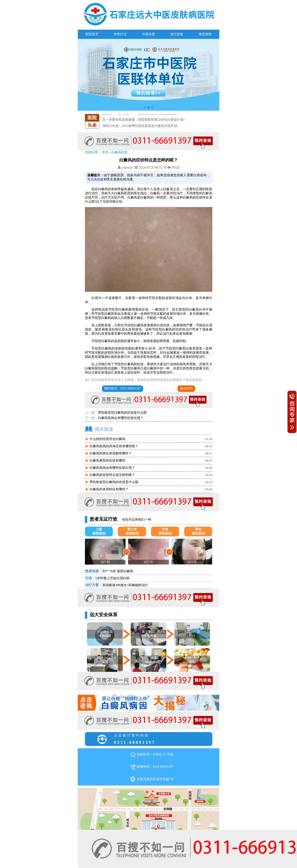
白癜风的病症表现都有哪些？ (111, 453)
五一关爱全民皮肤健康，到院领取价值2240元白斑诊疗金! (144, 120)
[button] (145, 107)
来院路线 (205, 34)
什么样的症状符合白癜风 (107, 439)
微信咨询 (186, 388)
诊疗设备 (177, 34)
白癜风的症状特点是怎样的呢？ (112, 475)
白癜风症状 (119, 152)
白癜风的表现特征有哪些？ (109, 489)
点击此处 (97, 179)
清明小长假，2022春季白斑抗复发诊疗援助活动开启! (140, 126)
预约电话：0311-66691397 (123, 388)
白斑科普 (148, 34)
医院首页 (92, 34)
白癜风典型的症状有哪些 (107, 461)
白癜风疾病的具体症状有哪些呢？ (114, 446)
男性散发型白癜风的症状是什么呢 (122, 413)
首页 (105, 152)
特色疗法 (120, 34)
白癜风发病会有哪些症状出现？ (121, 418)
